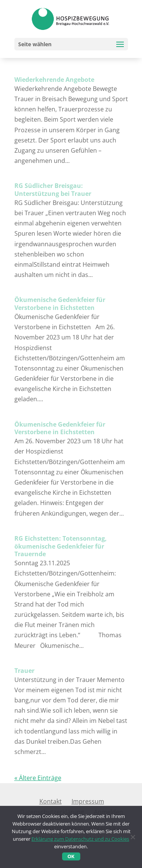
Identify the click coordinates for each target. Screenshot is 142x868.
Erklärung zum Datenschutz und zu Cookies (80, 839)
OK (71, 856)
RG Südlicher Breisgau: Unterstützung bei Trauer (53, 190)
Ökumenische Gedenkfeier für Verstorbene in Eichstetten (60, 304)
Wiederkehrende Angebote (54, 80)
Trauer (24, 671)
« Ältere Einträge (38, 778)
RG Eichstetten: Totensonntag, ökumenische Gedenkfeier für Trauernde (61, 546)
